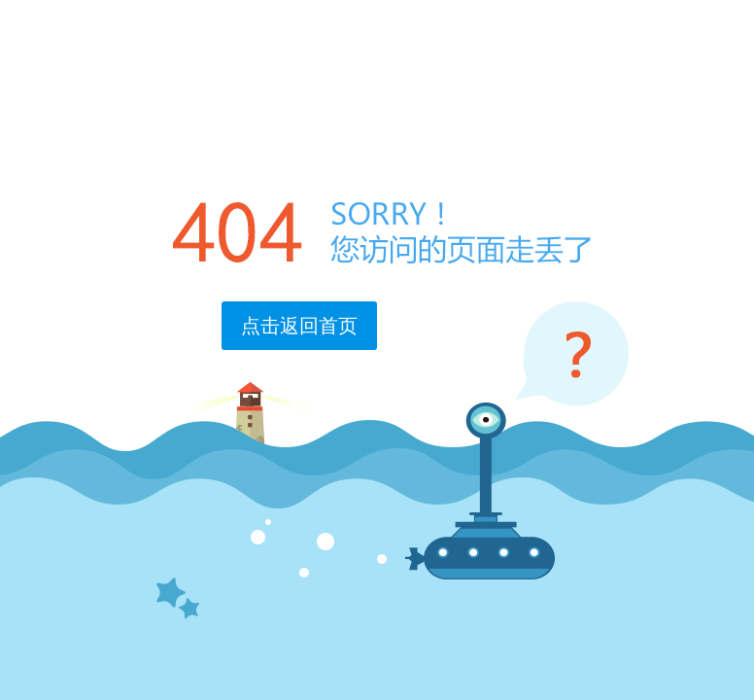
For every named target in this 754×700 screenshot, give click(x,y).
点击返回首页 (299, 326)
